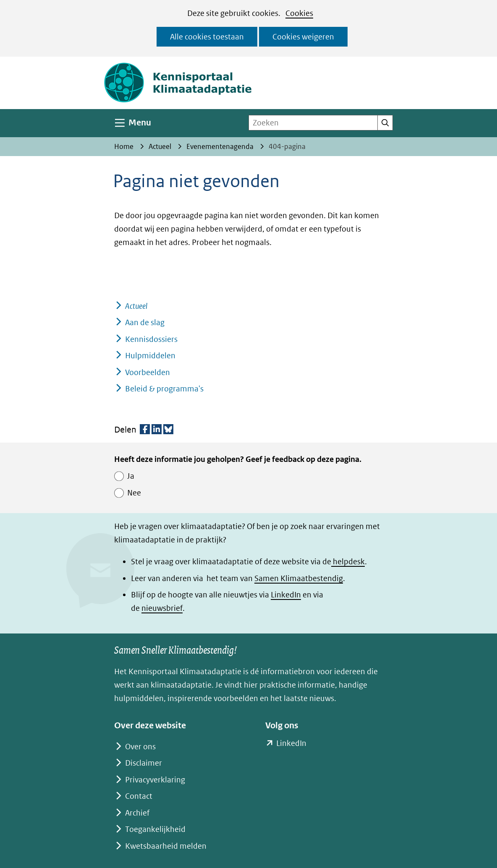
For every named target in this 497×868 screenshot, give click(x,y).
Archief (137, 813)
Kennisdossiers (151, 339)
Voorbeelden (148, 372)
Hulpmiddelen (150, 356)
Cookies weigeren (303, 37)
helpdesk (348, 562)
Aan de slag (145, 322)
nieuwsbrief (162, 608)
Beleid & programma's (164, 389)
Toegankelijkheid (155, 829)
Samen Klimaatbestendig (299, 578)
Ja (131, 476)
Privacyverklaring (155, 780)
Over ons (140, 747)
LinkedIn (286, 595)
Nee (134, 493)
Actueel (136, 306)
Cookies (299, 13)
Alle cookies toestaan (207, 37)
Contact (139, 796)
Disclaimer (144, 763)
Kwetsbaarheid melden (166, 846)
